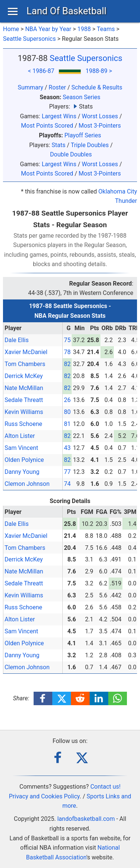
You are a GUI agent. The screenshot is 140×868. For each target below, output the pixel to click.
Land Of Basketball (66, 11)
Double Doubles (71, 154)
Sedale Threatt (24, 400)
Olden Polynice (24, 460)
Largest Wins (59, 116)
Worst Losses (100, 116)
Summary (31, 87)
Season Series (82, 97)
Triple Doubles (90, 145)
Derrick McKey (24, 376)
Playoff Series (83, 135)
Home (11, 29)
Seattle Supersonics (29, 39)
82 (67, 364)
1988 (84, 29)
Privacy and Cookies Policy (44, 796)
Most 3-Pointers (99, 126)
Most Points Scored (47, 126)
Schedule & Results (97, 87)
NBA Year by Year (48, 29)
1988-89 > (99, 71)
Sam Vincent (21, 448)
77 (67, 472)
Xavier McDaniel (26, 352)
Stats (58, 145)
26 (67, 400)
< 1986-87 (41, 71)
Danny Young (22, 472)
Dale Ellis (17, 340)
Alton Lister (20, 436)
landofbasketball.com (86, 819)
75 (67, 340)
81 (67, 424)
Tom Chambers (25, 364)
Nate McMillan (24, 388)
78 (67, 352)
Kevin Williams (24, 412)
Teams (106, 29)
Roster (57, 87)
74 (67, 484)
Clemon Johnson (27, 484)
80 (67, 412)
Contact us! (105, 787)
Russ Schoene (23, 424)
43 (67, 448)
